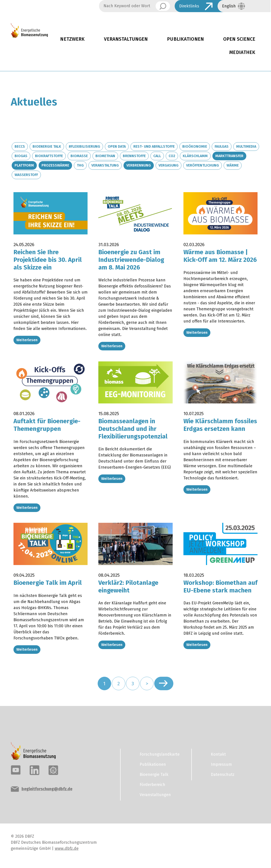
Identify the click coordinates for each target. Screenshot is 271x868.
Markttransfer (229, 156)
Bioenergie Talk (47, 146)
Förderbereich (152, 788)
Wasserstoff (26, 175)
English (229, 6)
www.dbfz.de (67, 851)
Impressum (221, 767)
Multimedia (246, 146)
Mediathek (242, 52)
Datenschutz (223, 777)
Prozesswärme (55, 165)
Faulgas (222, 146)
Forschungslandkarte (160, 757)
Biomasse (79, 156)
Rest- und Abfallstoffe (154, 146)
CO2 (172, 156)
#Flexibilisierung (84, 146)
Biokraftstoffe (49, 156)
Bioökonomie (195, 146)
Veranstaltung (105, 165)
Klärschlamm (195, 156)
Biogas (21, 156)
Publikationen (185, 39)
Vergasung (169, 165)
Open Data (117, 146)
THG (80, 165)
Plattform (24, 165)
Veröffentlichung (203, 165)
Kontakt (218, 757)
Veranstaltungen (126, 39)
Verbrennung (139, 165)
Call (157, 156)
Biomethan (105, 156)
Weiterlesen (27, 340)
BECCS (20, 146)
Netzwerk (72, 39)
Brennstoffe (134, 156)
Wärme (233, 165)
